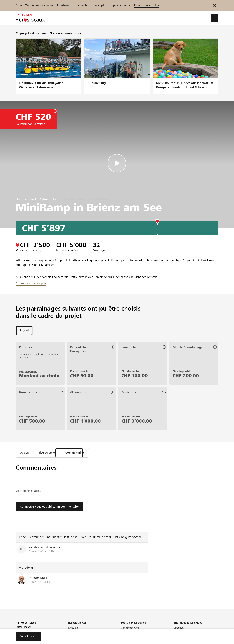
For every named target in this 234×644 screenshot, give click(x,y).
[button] (214, 18)
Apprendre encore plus (31, 283)
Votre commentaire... (30, 492)
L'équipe (73, 629)
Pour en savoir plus (146, 5)
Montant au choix (39, 376)
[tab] (24, 331)
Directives (179, 629)
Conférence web (130, 629)
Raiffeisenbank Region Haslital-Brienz (84, 199)
